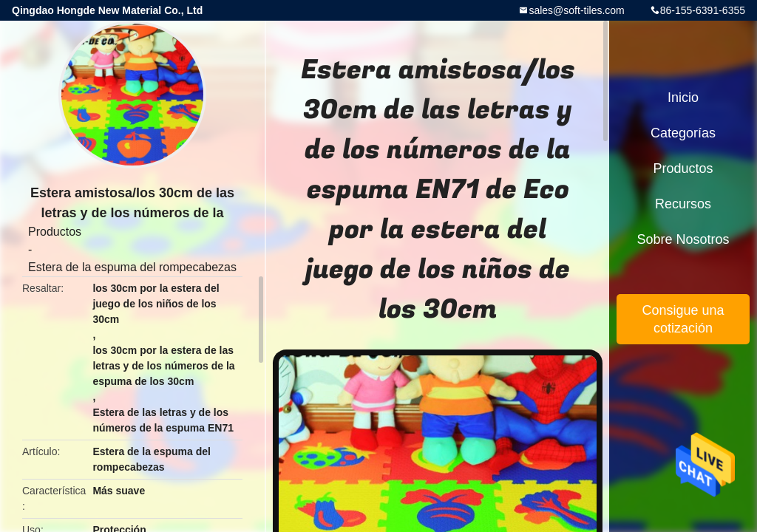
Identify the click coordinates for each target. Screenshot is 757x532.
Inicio (683, 98)
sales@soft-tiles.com (576, 10)
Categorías (683, 133)
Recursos (683, 204)
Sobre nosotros (683, 239)
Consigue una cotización (683, 319)
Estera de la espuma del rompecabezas (132, 267)
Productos (55, 232)
